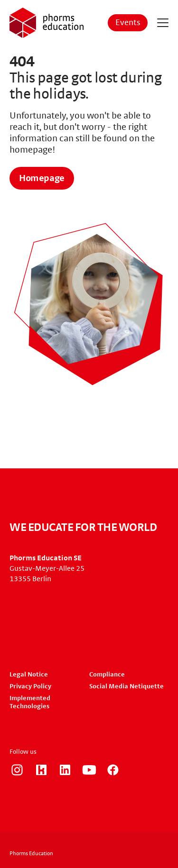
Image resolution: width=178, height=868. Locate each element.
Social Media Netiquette (126, 686)
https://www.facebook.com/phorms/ (113, 770)
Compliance (107, 675)
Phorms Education (31, 853)
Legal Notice (29, 675)
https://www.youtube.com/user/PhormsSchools (89, 770)
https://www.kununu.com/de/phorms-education (41, 770)
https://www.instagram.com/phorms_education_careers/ (17, 770)
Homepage (42, 178)
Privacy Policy (30, 686)
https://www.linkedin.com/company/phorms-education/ (65, 770)
